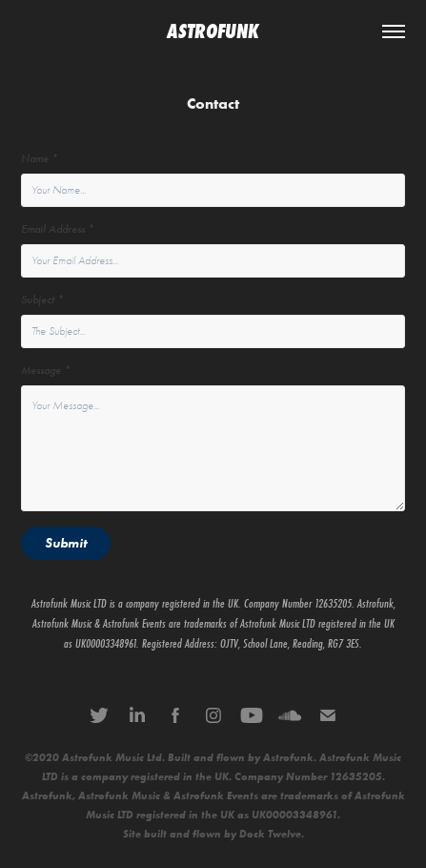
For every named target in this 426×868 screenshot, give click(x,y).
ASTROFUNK (213, 31)
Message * (46, 371)
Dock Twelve (270, 834)
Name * (40, 159)
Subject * (42, 300)
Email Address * (58, 229)
